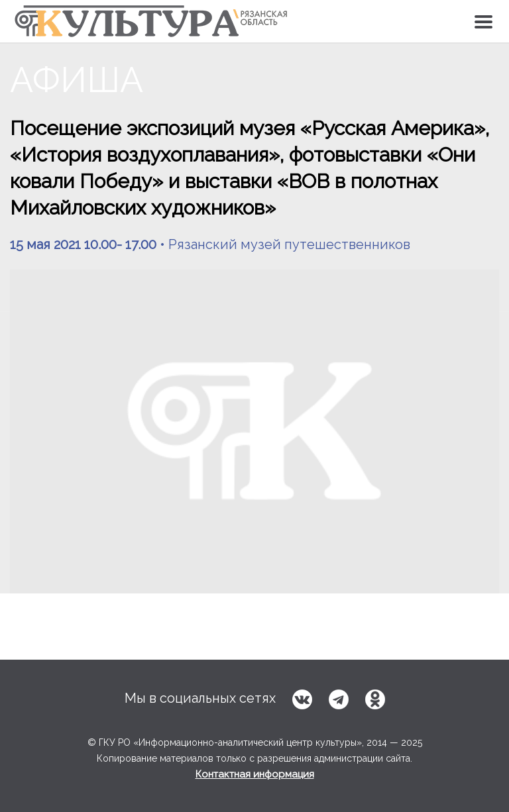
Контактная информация (255, 774)
